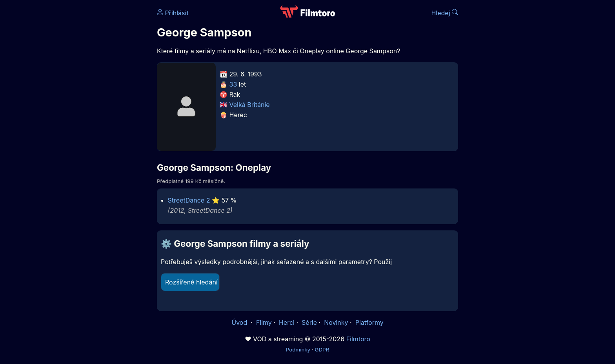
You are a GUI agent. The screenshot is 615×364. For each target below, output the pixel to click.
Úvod (240, 322)
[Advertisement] (100, 121)
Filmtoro (358, 339)
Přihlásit (173, 13)
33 (233, 84)
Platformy (369, 322)
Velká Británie (250, 105)
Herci (287, 322)
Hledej (445, 13)
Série (309, 322)
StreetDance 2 (189, 200)
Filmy (264, 322)
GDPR (322, 350)
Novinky (336, 322)
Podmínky (298, 350)
